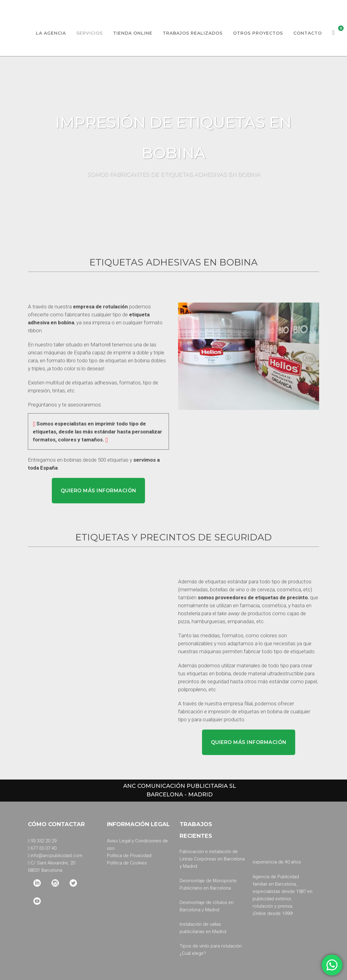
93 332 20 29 (44, 841)
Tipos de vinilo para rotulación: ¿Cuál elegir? (211, 950)
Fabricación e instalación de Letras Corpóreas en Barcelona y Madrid (212, 859)
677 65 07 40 (44, 848)
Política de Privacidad (129, 856)
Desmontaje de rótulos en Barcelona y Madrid (207, 906)
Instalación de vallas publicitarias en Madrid (203, 928)
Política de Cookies (127, 863)
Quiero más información (99, 491)
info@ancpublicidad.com (57, 856)
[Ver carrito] (334, 33)
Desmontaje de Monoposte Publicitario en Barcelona (208, 884)
